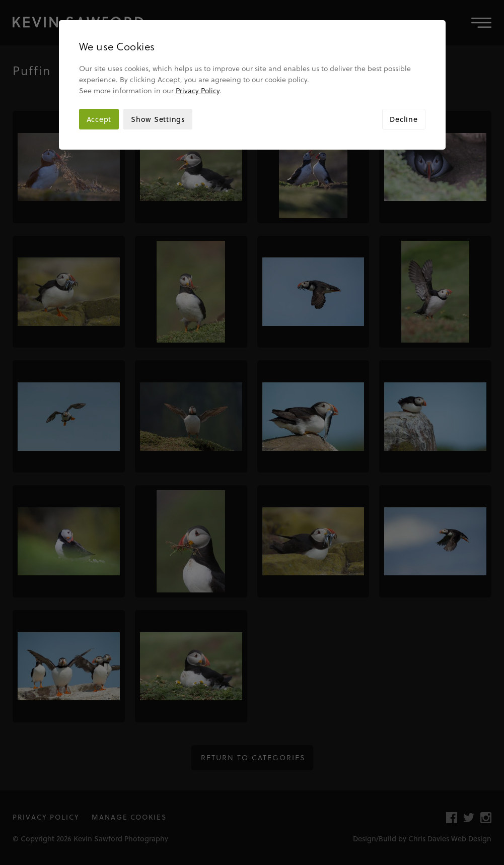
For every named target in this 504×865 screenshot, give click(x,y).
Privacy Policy (198, 90)
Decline (404, 119)
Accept (99, 119)
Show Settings (158, 119)
